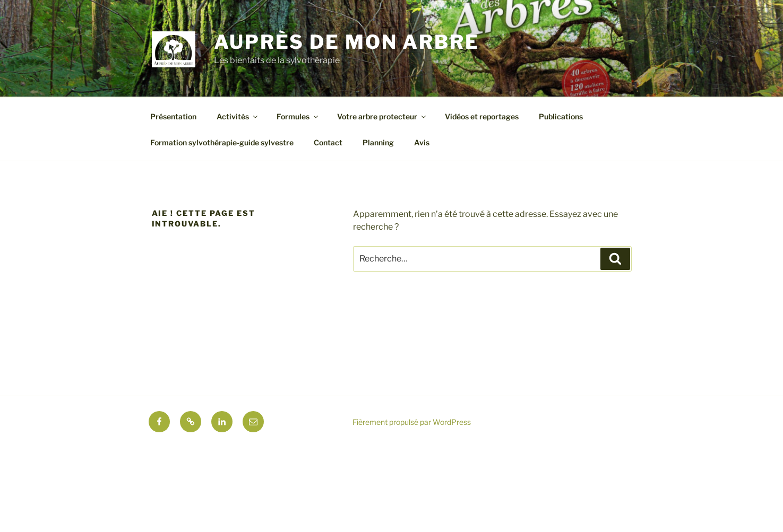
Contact (328, 142)
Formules (298, 116)
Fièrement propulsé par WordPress (412, 422)
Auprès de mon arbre (347, 42)
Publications (561, 116)
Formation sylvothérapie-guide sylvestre (222, 142)
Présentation (173, 116)
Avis (422, 142)
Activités (238, 116)
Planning (378, 142)
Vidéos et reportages (482, 116)
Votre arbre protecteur (382, 116)
